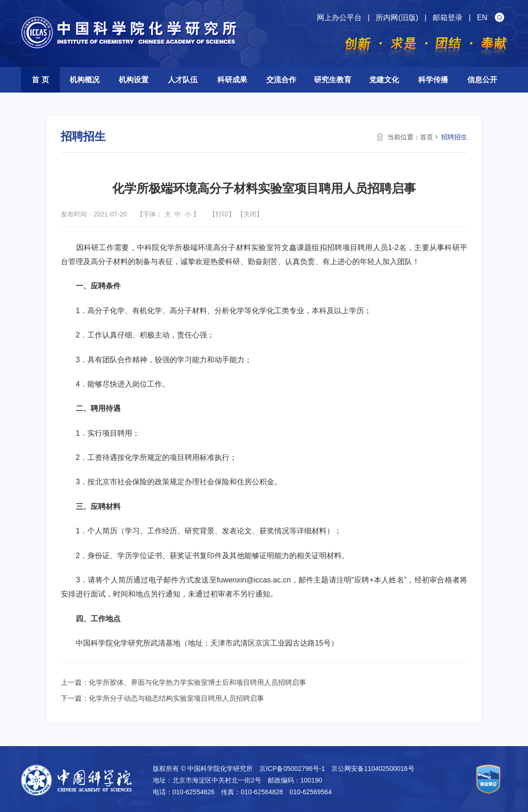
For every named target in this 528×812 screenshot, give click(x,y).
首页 (427, 137)
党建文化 (384, 80)
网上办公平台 (339, 18)
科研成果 (232, 80)
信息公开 (482, 80)
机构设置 (134, 80)
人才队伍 (183, 80)
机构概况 (85, 80)
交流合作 (281, 80)
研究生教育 (333, 80)
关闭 (250, 214)
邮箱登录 (448, 18)
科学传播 (433, 80)
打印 (222, 214)
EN (482, 18)
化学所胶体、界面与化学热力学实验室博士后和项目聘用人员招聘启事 (197, 682)
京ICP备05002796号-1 (292, 769)
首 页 (40, 80)
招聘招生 (454, 137)
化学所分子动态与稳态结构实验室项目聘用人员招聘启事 (176, 698)
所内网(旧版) (397, 18)
